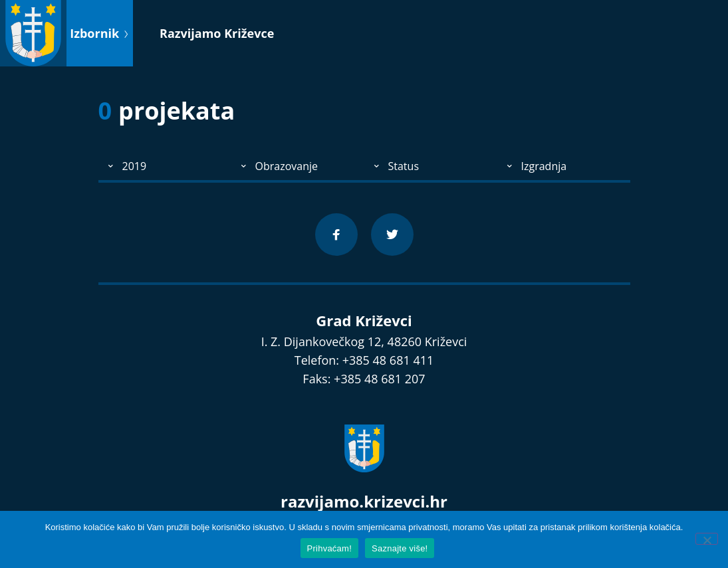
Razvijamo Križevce (217, 33)
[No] (707, 539)
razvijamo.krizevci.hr (364, 501)
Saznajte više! (400, 548)
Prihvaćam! (330, 548)
